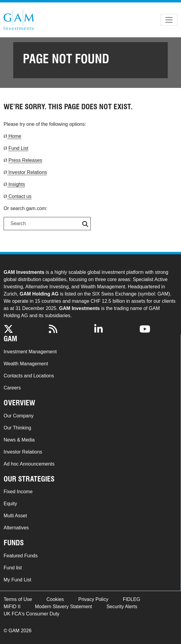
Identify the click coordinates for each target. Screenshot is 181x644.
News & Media (19, 440)
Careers (12, 388)
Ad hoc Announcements (29, 464)
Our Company (19, 416)
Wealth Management (26, 364)
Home (14, 136)
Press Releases (25, 160)
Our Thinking (17, 428)
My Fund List (17, 580)
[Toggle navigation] (169, 20)
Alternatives (16, 528)
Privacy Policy (93, 599)
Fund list (13, 568)
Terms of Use (18, 599)
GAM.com (19, 20)
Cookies (55, 599)
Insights (16, 184)
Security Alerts (122, 607)
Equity (10, 504)
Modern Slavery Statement (63, 607)
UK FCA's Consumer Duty (31, 614)
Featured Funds (21, 556)
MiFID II (12, 607)
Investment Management (30, 352)
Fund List (18, 148)
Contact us (19, 196)
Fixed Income (18, 492)
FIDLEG (132, 599)
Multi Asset (15, 516)
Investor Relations (27, 172)
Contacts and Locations (29, 376)
